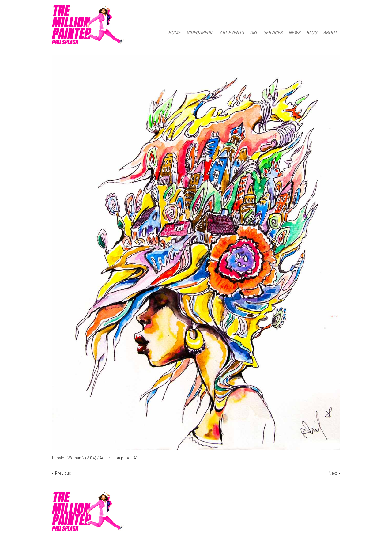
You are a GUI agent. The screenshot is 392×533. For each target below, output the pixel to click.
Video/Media (200, 33)
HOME (174, 33)
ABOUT (330, 33)
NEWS (294, 33)
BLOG (312, 33)
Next (333, 473)
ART (254, 33)
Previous (63, 473)
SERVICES (273, 33)
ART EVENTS (232, 33)
